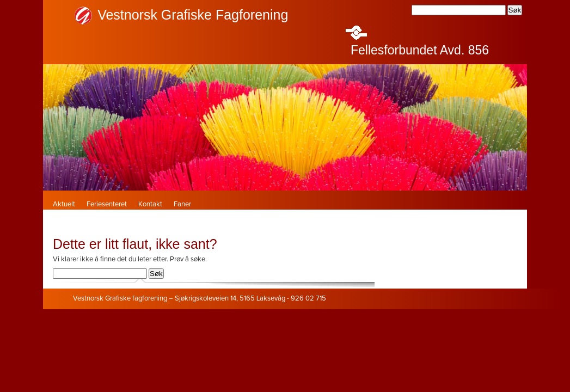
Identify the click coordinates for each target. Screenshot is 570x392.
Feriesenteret (107, 204)
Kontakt (150, 204)
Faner (182, 204)
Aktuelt (64, 204)
